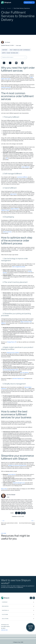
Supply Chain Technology (10, 53)
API (16, 342)
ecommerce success (6, 87)
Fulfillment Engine (5, 210)
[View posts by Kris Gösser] (6, 42)
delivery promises (7, 232)
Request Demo (28, 2)
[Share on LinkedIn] (4, 63)
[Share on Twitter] (10, 63)
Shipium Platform (15, 209)
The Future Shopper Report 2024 (10, 370)
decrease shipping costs (18, 378)
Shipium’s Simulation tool (19, 483)
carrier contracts (25, 167)
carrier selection (12, 474)
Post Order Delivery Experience (22, 8)
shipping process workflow (13, 353)
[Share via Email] (22, 63)
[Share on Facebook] (16, 63)
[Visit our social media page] (31, 598)
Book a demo (4, 489)
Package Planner (11, 342)
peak (11, 194)
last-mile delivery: (25, 373)
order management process (19, 267)
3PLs (7, 158)
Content (9, 8)
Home (3, 8)
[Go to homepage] (6, 2)
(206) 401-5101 (4, 630)
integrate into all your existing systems (17, 465)
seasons (15, 194)
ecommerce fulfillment (22, 177)
